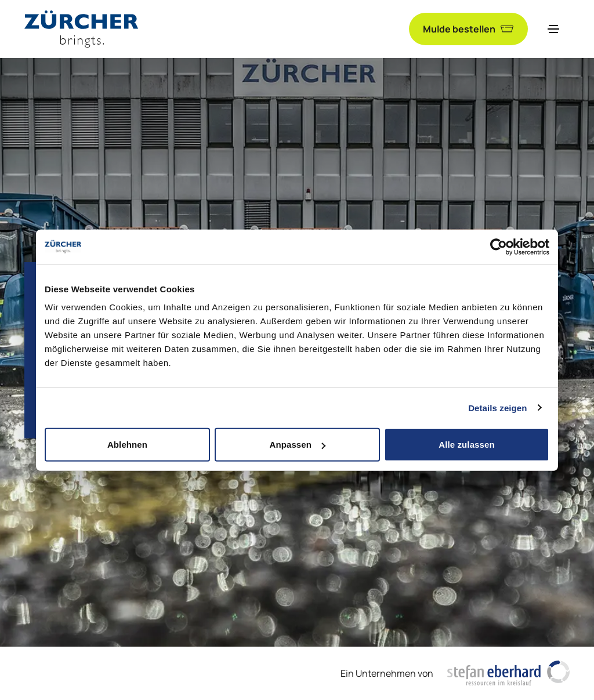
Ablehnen (127, 445)
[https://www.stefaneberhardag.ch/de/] (508, 673)
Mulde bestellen (468, 29)
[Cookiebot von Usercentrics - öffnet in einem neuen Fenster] (499, 246)
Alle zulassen (466, 445)
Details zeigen (497, 407)
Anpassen (298, 445)
